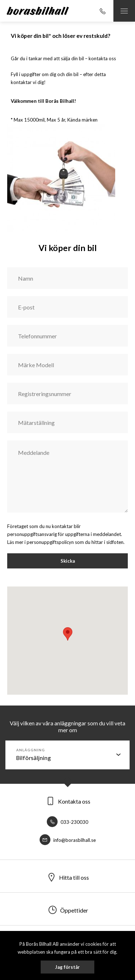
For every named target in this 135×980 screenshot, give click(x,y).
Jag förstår (67, 967)
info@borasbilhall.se (68, 840)
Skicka (68, 561)
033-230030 (67, 822)
